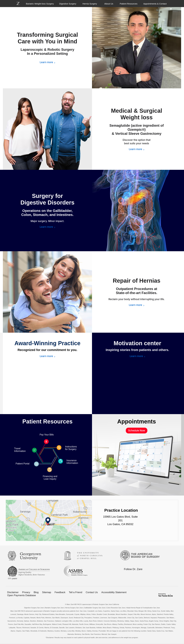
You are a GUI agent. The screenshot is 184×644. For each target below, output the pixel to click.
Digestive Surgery (68, 4)
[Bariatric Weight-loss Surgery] (20, 4)
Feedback (60, 592)
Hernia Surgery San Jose (74, 608)
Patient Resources (129, 4)
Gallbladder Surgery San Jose (95, 608)
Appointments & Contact (155, 4)
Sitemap (47, 592)
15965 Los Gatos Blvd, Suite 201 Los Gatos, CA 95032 (120, 520)
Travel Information (20, 450)
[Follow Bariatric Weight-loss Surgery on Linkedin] (137, 575)
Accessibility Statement (114, 592)
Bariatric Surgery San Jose (54, 608)
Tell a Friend (76, 592)
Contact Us (92, 592)
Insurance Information (72, 462)
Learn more (46, 62)
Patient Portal (23, 464)
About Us (109, 4)
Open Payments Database (21, 595)
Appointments (137, 421)
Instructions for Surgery (71, 448)
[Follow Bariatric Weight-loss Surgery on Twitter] (131, 575)
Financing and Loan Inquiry (50, 478)
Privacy (26, 592)
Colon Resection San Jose (116, 608)
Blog (36, 592)
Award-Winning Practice (48, 343)
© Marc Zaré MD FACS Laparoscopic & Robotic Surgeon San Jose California (92, 604)
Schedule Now (136, 431)
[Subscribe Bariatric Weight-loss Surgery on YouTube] (143, 575)
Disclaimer (13, 592)
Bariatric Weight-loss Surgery (40, 4)
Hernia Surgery (90, 4)
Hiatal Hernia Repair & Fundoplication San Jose (143, 608)
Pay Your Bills (47, 435)
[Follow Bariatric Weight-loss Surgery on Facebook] (125, 575)
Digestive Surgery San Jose (34, 608)
